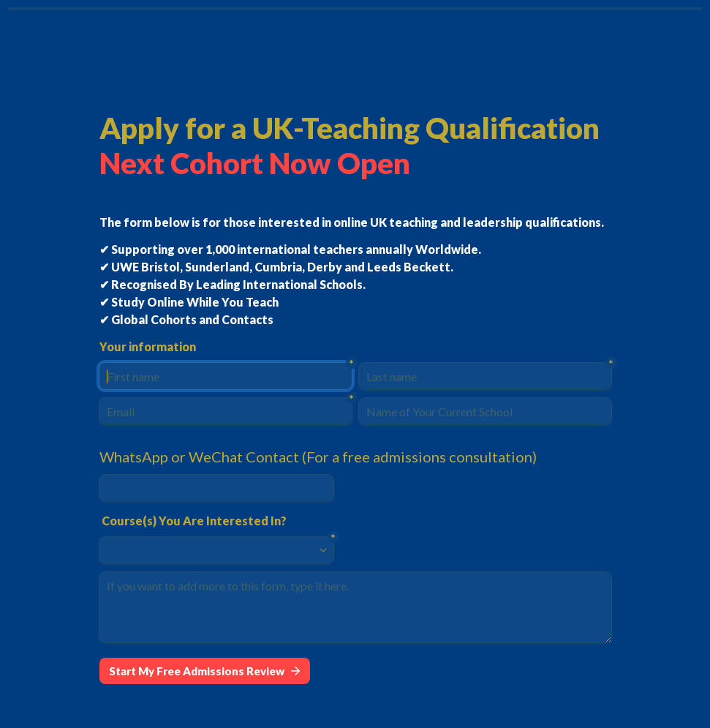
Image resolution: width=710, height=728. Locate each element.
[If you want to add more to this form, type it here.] (355, 607)
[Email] (226, 411)
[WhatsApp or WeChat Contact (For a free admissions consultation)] (216, 488)
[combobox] (210, 550)
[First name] (226, 376)
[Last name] (485, 376)
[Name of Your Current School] (485, 411)
